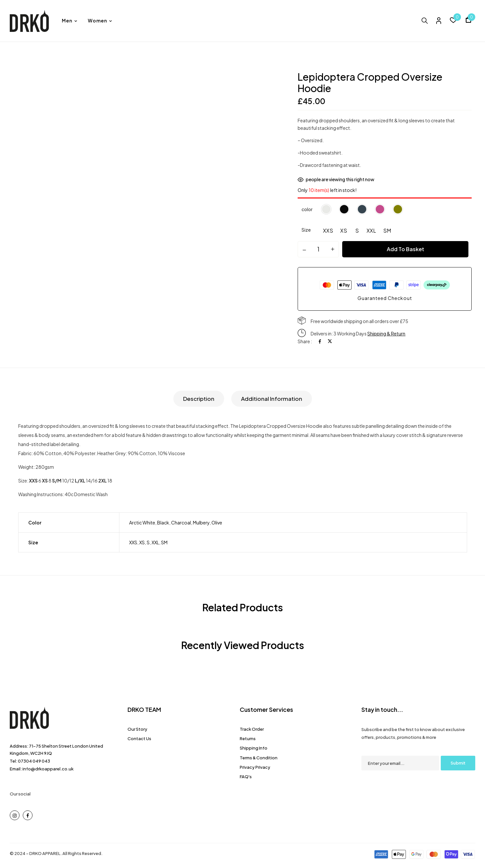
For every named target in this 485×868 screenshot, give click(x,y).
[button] (468, 21)
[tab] (199, 399)
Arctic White (142, 522)
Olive (217, 522)
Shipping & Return (386, 333)
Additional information (272, 399)
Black (163, 522)
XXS (133, 542)
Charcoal (181, 522)
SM (164, 542)
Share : (305, 341)
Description (199, 399)
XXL (155, 542)
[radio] (328, 232)
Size (306, 230)
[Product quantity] (318, 249)
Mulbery (201, 522)
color (307, 209)
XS (142, 542)
